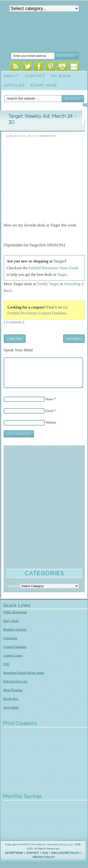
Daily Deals (11, 621)
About (11, 76)
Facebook (39, 67)
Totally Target (48, 284)
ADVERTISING (14, 853)
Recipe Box (11, 699)
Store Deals (11, 707)
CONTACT (33, 853)
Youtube (62, 67)
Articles (14, 85)
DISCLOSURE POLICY (65, 853)
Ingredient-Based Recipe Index (23, 673)
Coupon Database (15, 647)
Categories (10, 638)
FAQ (6, 664)
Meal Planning (13, 690)
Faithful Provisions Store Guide (53, 268)
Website (51, 423)
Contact (35, 76)
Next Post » (74, 339)
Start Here (44, 85)
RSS (15, 67)
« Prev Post (15, 339)
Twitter (27, 67)
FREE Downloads (15, 612)
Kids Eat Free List (15, 681)
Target (59, 261)
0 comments (14, 322)
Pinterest (51, 67)
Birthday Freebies (15, 630)
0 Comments (46, 136)
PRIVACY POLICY (44, 857)
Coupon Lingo (13, 656)
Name (49, 399)
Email (74, 67)
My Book (61, 76)
